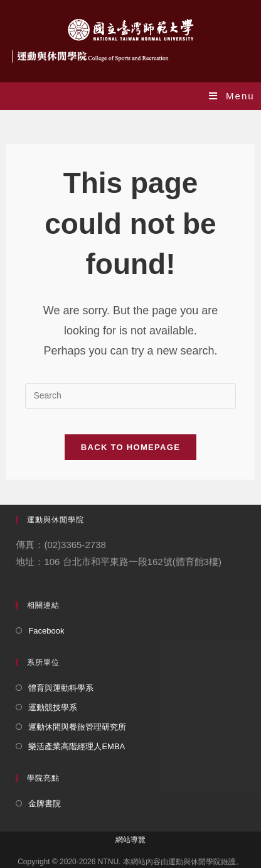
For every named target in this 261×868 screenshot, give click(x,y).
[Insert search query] (130, 396)
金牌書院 (45, 804)
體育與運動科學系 (61, 688)
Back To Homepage (130, 447)
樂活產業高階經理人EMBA (77, 746)
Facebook (46, 631)
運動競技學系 (53, 707)
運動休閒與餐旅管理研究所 (77, 727)
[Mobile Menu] (232, 96)
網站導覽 (130, 840)
